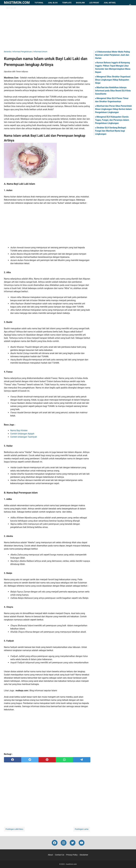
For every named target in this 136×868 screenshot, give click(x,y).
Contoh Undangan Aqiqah (22, 434)
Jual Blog (53, 3)
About (50, 855)
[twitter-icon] (73, 843)
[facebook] (13, 760)
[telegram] (82, 760)
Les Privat (94, 3)
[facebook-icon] (55, 843)
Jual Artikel (110, 3)
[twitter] (30, 760)
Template (67, 3)
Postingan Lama (82, 829)
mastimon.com (17, 3)
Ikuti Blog (11, 8)
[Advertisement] (68, 28)
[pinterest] (47, 760)
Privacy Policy (72, 855)
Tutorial (39, 3)
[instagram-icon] (64, 843)
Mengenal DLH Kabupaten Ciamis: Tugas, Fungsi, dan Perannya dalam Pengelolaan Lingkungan (112, 120)
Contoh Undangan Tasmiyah (24, 437)
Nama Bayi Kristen (19, 430)
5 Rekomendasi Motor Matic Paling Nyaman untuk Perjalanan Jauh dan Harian (112, 55)
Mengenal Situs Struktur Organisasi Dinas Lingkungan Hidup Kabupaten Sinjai (113, 80)
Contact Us (60, 855)
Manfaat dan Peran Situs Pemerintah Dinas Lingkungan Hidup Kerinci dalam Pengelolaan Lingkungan (113, 109)
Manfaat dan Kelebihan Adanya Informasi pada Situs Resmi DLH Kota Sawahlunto (113, 91)
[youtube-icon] (82, 843)
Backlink (80, 3)
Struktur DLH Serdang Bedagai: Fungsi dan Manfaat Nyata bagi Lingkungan (111, 131)
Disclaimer (84, 855)
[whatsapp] (64, 760)
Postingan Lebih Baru (14, 829)
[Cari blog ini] (130, 5)
